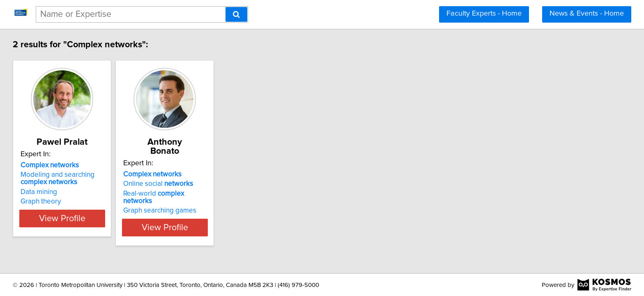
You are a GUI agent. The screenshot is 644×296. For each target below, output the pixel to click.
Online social (180, 175)
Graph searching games (182, 194)
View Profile (74, 218)
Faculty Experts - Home (484, 14)
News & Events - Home (587, 14)
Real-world (191, 185)
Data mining (40, 192)
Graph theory (42, 201)
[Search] (236, 14)
